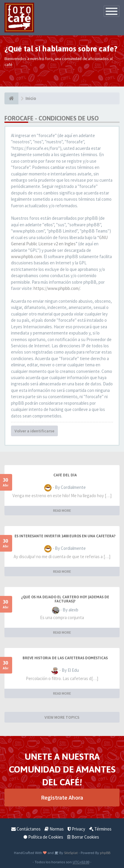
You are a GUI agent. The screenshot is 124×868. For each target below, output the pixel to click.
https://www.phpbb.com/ (57, 288)
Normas (54, 829)
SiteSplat (70, 853)
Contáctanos (26, 829)
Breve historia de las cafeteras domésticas (65, 658)
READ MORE (62, 510)
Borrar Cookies (83, 837)
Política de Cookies (43, 837)
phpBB (105, 853)
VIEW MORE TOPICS (62, 717)
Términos (100, 829)
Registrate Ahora (62, 797)
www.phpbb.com (26, 256)
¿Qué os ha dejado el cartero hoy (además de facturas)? (65, 599)
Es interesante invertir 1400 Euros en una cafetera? (65, 536)
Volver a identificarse (34, 431)
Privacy (76, 829)
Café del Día (65, 475)
